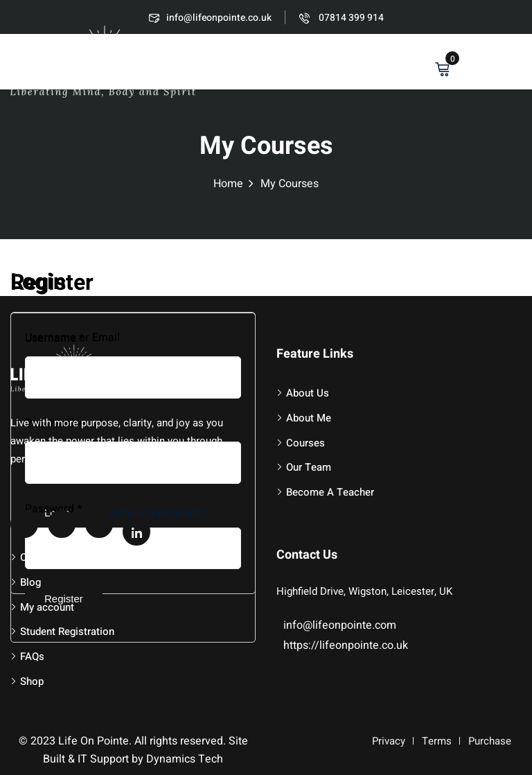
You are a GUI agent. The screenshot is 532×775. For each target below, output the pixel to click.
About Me (309, 418)
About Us (308, 393)
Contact (38, 557)
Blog (30, 582)
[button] (515, 64)
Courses (305, 443)
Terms (437, 741)
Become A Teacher (330, 492)
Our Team (309, 467)
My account (47, 607)
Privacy (389, 741)
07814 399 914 (342, 18)
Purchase (490, 741)
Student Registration (67, 632)
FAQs (32, 656)
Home (228, 184)
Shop (32, 681)
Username (54, 338)
